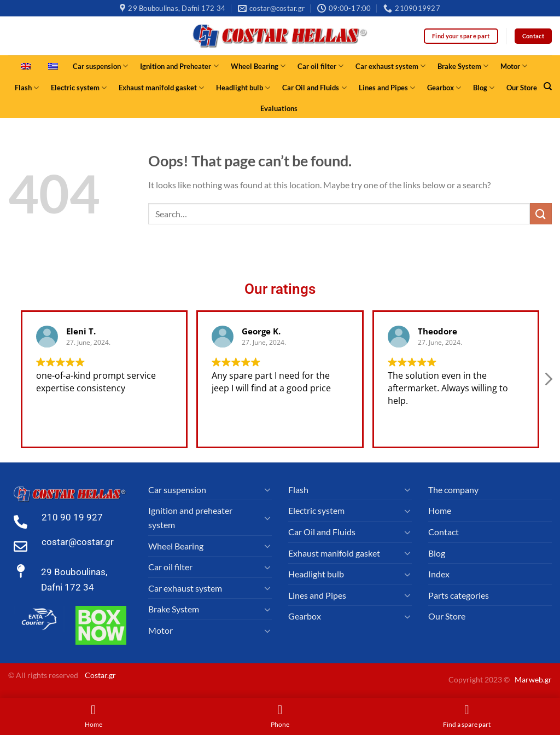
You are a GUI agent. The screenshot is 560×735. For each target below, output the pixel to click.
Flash (27, 88)
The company (453, 490)
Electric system (79, 88)
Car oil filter (320, 66)
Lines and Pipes (387, 88)
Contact (444, 532)
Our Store (522, 88)
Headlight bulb (243, 88)
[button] (548, 382)
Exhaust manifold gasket (161, 88)
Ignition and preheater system (190, 517)
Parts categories (459, 595)
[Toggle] (267, 489)
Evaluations (279, 108)
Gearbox (444, 88)
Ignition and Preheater (179, 66)
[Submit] (541, 214)
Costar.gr (100, 675)
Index (439, 574)
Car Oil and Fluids (314, 88)
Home (440, 510)
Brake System (463, 66)
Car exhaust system (390, 66)
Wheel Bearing (258, 66)
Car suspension (100, 66)
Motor (514, 66)
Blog (484, 88)
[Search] (548, 86)
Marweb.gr (533, 679)
